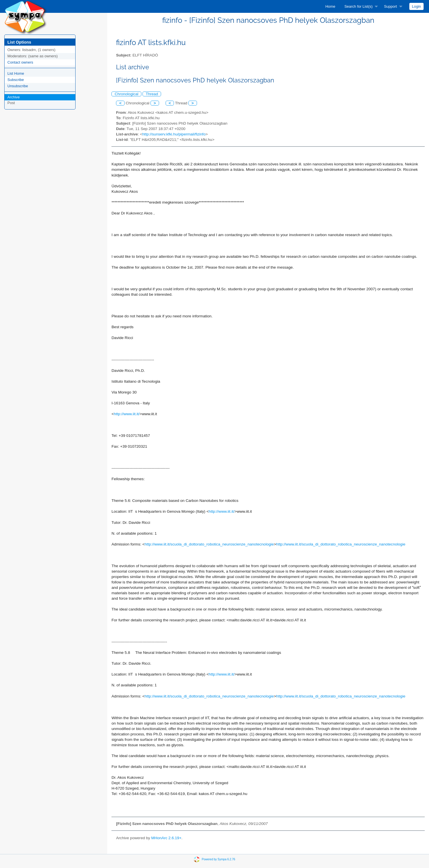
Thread (152, 94)
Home (330, 6)
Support (391, 6)
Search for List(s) (358, 6)
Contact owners (20, 62)
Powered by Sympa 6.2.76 (218, 859)
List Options (19, 42)
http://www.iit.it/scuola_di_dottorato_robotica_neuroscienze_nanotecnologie (209, 544)
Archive (14, 97)
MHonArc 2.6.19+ (166, 838)
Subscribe (16, 80)
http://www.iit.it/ (127, 414)
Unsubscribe (18, 86)
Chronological (126, 94)
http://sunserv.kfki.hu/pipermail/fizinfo (174, 134)
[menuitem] (330, 6)
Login (416, 6)
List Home (16, 73)
